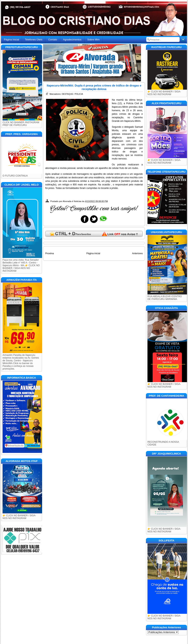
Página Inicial (11, 40)
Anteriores (137, 253)
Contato (53, 40)
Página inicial (93, 253)
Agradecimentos (72, 40)
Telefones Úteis (34, 40)
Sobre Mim (94, 40)
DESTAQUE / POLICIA (72, 94)
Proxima (50, 253)
